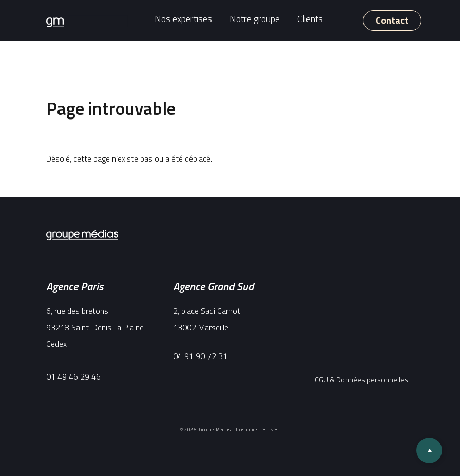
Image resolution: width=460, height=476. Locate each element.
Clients (310, 19)
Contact (392, 20)
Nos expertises (183, 19)
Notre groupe (255, 19)
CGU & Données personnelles (361, 379)
